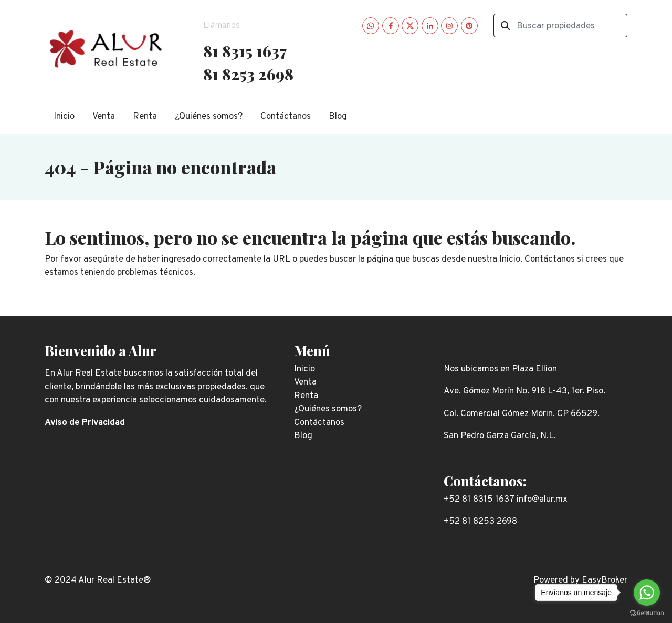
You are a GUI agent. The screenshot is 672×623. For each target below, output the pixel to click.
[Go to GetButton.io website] (647, 612)
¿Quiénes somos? (209, 117)
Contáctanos (286, 117)
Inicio (64, 117)
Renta (145, 117)
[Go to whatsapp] (647, 593)
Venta (104, 117)
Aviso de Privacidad (85, 423)
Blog (338, 117)
